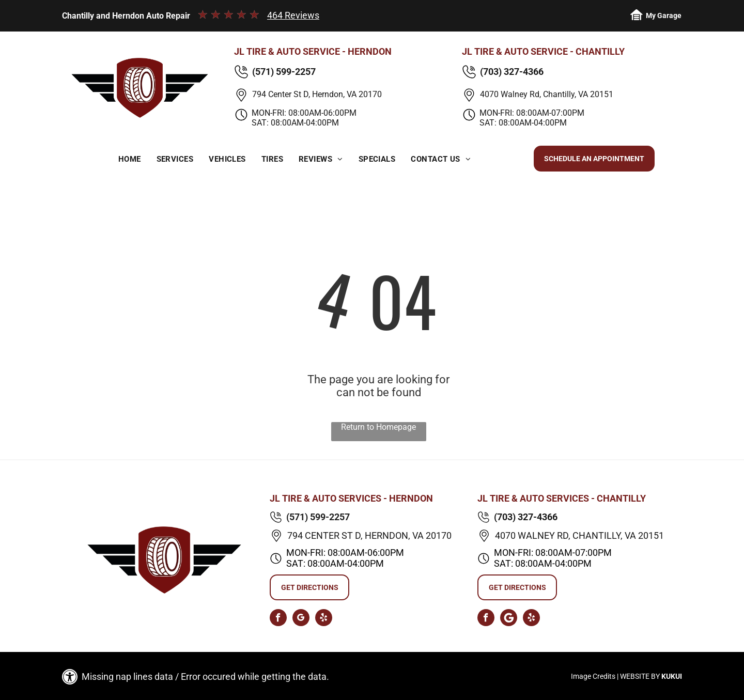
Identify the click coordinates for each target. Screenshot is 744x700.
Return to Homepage (378, 427)
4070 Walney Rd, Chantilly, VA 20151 (547, 94)
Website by (640, 676)
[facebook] (278, 619)
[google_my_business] (301, 619)
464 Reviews (293, 15)
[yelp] (324, 619)
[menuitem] (130, 160)
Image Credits (593, 676)
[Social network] (509, 619)
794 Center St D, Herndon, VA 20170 (317, 94)
